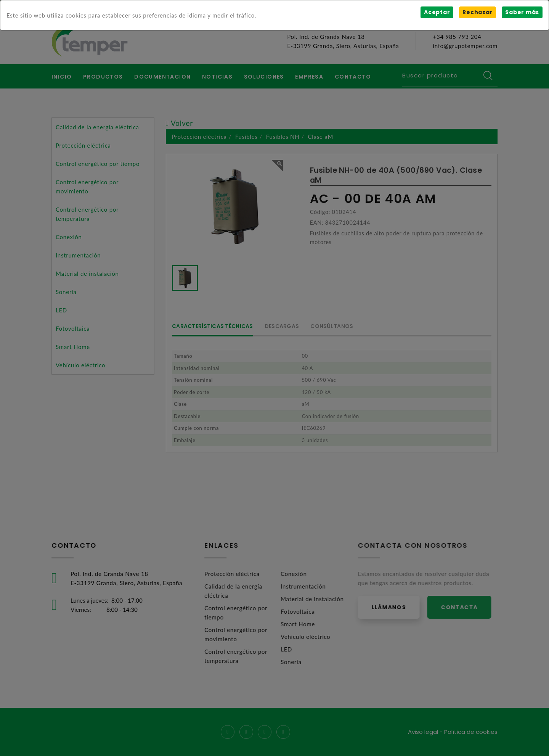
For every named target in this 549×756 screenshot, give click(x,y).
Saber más (522, 12)
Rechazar (478, 12)
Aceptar (437, 12)
